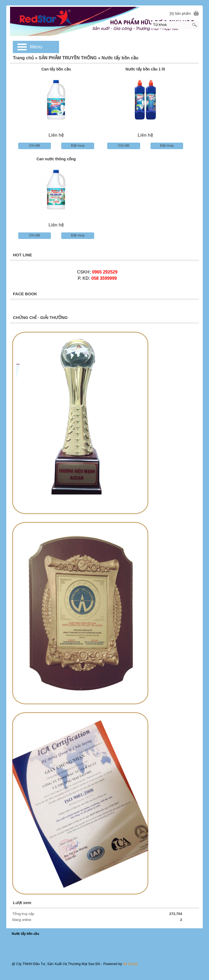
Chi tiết (35, 145)
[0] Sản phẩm (180, 13)
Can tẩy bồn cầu (56, 69)
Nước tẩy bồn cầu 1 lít (145, 69)
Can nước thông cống (56, 159)
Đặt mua (78, 145)
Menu (36, 47)
